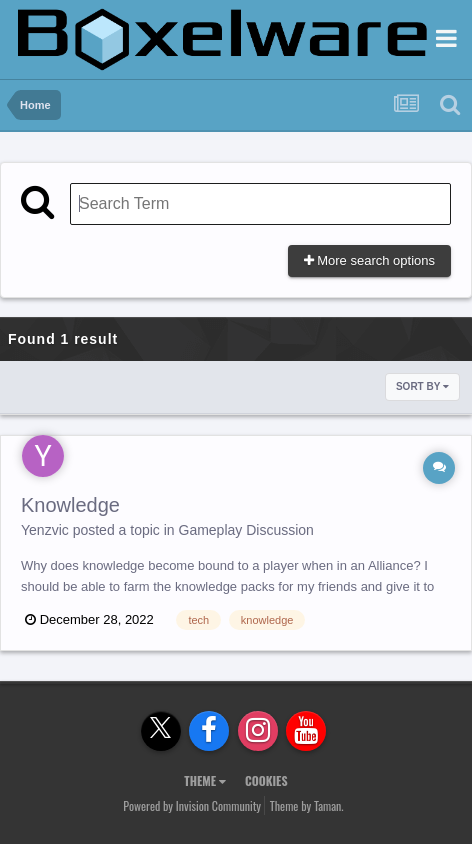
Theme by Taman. (307, 805)
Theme (205, 780)
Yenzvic (45, 530)
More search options (369, 260)
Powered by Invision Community (192, 805)
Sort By (422, 386)
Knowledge (70, 505)
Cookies (266, 780)
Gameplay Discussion (246, 530)
